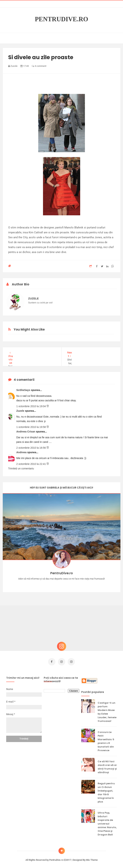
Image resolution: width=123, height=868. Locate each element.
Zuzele (21, 411)
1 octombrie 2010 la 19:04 (32, 406)
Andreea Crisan (26, 432)
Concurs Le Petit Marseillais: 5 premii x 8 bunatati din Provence (106, 740)
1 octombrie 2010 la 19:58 (32, 427)
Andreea (22, 452)
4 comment (39, 66)
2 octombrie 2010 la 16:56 (32, 448)
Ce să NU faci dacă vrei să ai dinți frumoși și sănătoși (107, 765)
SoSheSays (24, 390)
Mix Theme (92, 858)
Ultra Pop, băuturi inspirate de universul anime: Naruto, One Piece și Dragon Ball (107, 822)
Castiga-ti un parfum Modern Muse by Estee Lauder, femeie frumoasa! (107, 710)
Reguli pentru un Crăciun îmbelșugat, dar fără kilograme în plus (106, 791)
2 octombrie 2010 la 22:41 (32, 464)
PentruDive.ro (61, 19)
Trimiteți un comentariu (21, 468)
